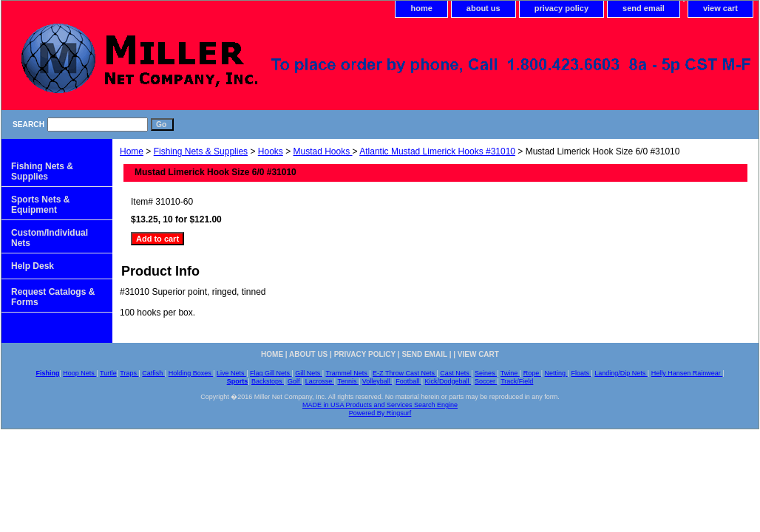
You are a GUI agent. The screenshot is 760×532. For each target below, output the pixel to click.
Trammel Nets (348, 373)
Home (132, 151)
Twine (510, 373)
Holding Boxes (191, 373)
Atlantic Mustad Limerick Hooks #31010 (437, 151)
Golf (295, 381)
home (421, 8)
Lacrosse (320, 381)
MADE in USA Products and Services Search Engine (380, 405)
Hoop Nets (79, 373)
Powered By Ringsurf (380, 413)
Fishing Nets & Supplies (201, 151)
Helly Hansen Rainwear (687, 373)
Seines (486, 373)
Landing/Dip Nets (621, 373)
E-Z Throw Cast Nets (404, 373)
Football (408, 381)
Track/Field (517, 381)
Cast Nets (455, 373)
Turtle (108, 373)
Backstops (268, 381)
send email (644, 8)
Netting (556, 373)
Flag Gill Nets (271, 373)
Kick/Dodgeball (448, 381)
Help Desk (33, 266)
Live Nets (231, 373)
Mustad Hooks (323, 151)
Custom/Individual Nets (50, 238)
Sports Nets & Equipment (40, 205)
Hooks (271, 151)
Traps (129, 373)
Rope (532, 373)
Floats (581, 373)
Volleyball (377, 381)
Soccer (486, 381)
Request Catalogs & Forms (53, 297)
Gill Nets (309, 373)
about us (484, 8)
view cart (720, 8)
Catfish (153, 373)
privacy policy (561, 8)
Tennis (348, 381)
